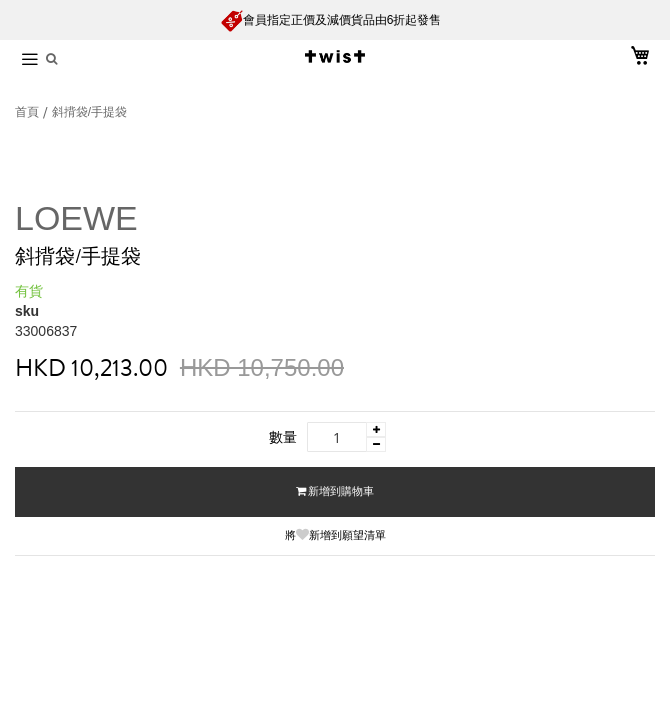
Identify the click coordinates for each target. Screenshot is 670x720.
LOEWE (76, 218)
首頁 (28, 112)
